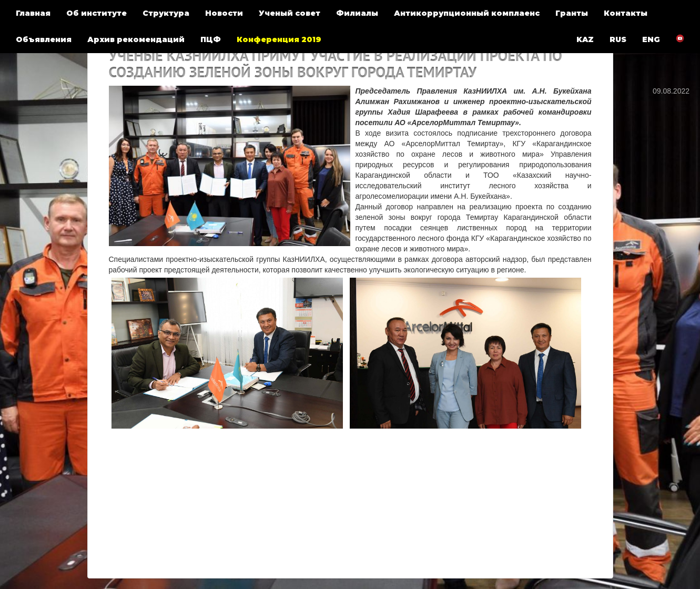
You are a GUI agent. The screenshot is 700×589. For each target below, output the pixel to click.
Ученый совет (290, 13)
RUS (618, 39)
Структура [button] (166, 13)
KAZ (585, 39)
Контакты (626, 13)
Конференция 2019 (279, 39)
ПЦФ (211, 39)
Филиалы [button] (357, 13)
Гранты (572, 13)
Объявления (44, 39)
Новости (224, 13)
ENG (651, 39)
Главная (33, 13)
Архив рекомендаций (136, 39)
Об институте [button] (97, 13)
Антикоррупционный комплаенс (467, 13)
